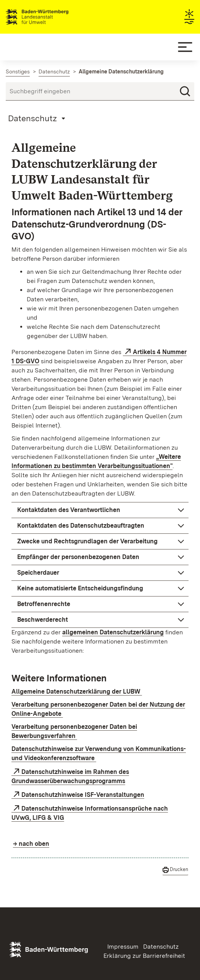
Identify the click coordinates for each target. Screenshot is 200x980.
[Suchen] (185, 91)
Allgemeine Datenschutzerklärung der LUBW (77, 692)
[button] (100, 510)
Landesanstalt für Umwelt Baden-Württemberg (51, 17)
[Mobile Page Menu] (38, 118)
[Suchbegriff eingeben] (100, 91)
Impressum (123, 947)
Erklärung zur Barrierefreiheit (144, 956)
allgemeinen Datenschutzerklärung (113, 632)
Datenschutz (161, 947)
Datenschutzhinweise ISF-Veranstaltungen (83, 795)
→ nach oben (31, 844)
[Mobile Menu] (185, 47)
